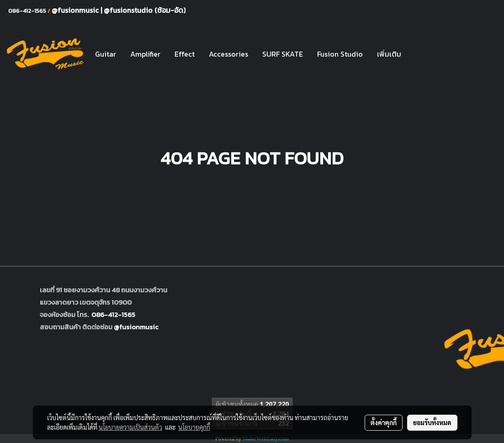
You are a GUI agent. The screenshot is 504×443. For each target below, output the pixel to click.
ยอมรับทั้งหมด (432, 422)
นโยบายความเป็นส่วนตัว (130, 427)
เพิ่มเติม (389, 54)
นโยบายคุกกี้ (194, 427)
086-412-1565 (113, 314)
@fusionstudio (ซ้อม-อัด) (145, 10)
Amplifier (145, 54)
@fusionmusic (76, 10)
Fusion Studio (340, 54)
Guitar (106, 54)
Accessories (228, 54)
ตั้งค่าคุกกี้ (384, 422)
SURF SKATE (283, 54)
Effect (185, 54)
